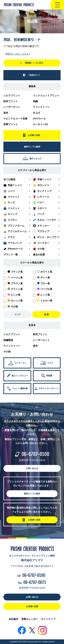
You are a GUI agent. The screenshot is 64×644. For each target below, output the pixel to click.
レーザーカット (12, 107)
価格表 (32, 86)
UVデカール (39, 119)
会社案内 (13, 619)
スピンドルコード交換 (15, 119)
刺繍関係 (8, 340)
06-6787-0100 (35, 454)
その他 (7, 352)
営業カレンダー (30, 619)
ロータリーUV (41, 124)
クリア (18, 314)
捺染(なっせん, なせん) (18, 54)
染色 (6, 113)
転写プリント (11, 101)
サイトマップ (48, 619)
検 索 (47, 314)
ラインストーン (41, 107)
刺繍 (35, 101)
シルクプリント (12, 95)
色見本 (32, 325)
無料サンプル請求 (32, 494)
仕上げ (37, 113)
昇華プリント (11, 124)
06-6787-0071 (35, 582)
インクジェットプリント (46, 95)
